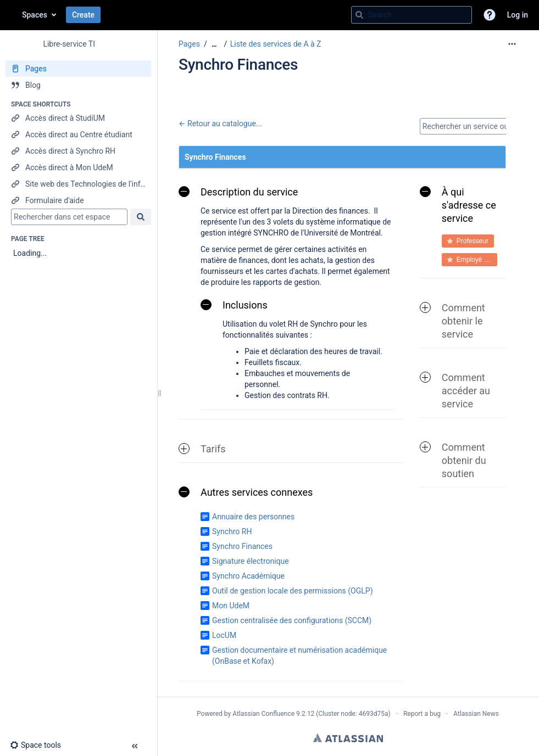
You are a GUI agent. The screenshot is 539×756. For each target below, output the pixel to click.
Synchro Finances (242, 546)
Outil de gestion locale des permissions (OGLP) (293, 591)
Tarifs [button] (202, 449)
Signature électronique (251, 561)
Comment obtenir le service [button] (452, 321)
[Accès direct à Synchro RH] (78, 151)
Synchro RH (232, 531)
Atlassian (348, 738)
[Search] (359, 15)
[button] (490, 15)
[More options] (512, 44)
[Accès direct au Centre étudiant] (78, 135)
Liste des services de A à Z (276, 44)
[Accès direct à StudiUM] (78, 118)
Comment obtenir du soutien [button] (453, 460)
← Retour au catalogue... (220, 124)
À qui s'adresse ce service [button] (458, 205)
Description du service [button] (238, 192)
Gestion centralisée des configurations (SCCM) (292, 620)
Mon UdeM (231, 606)
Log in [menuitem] (518, 15)
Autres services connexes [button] (246, 492)
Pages (189, 44)
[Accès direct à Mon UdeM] (78, 167)
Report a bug (422, 714)
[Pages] (78, 69)
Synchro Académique (248, 576)
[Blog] (78, 85)
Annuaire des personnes (253, 517)
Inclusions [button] (234, 305)
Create (83, 15)
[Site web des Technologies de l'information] (78, 184)
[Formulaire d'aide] (78, 200)
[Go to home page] (11, 15)
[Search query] (412, 15)
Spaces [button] (35, 15)
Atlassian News (476, 714)
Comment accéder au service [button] (455, 391)
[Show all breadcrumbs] (214, 44)
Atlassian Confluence (263, 714)
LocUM (224, 635)
